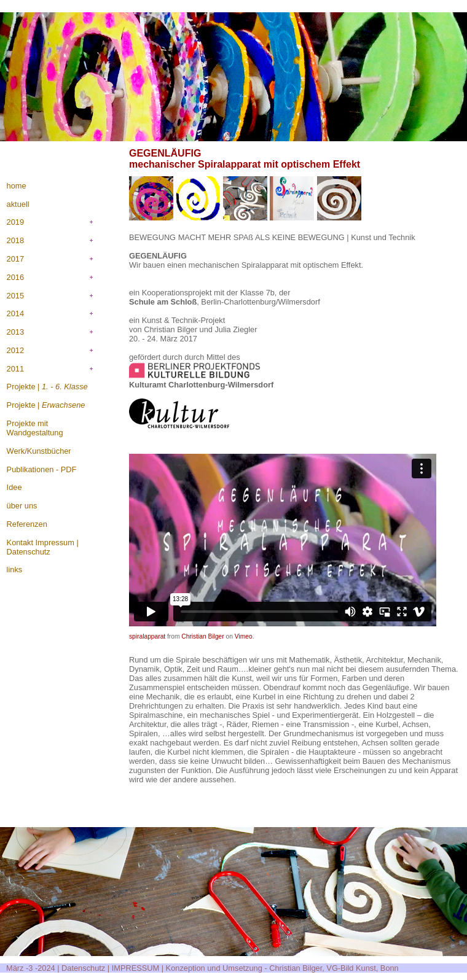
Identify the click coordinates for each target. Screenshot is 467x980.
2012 (15, 350)
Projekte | (47, 387)
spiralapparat (147, 636)
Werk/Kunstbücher (39, 451)
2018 (15, 240)
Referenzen (27, 524)
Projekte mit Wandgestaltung (35, 428)
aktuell (18, 204)
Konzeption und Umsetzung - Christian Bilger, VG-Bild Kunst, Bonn (282, 968)
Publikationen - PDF (42, 469)
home (17, 186)
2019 (15, 222)
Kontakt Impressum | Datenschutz (43, 547)
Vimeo (244, 636)
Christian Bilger (202, 636)
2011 (15, 369)
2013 (15, 332)
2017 (15, 259)
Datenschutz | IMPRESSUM (110, 968)
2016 (15, 277)
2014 (15, 313)
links (15, 570)
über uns (22, 506)
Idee (14, 487)
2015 (15, 296)
